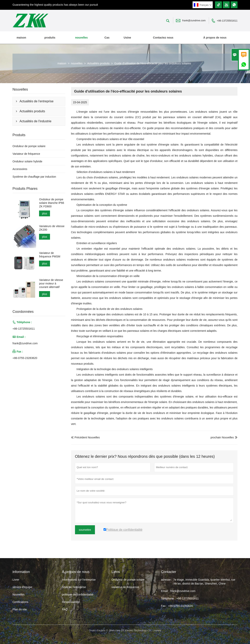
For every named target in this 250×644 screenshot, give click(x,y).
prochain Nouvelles (222, 437)
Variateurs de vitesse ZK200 (52, 228)
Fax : (164, 606)
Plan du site (20, 609)
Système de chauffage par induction (34, 177)
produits (50, 38)
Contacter (169, 572)
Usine (127, 38)
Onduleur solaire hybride (27, 161)
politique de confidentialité (78, 595)
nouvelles (81, 38)
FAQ (65, 609)
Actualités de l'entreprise (37, 101)
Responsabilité (71, 602)
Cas (107, 38)
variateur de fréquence (125, 587)
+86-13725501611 (227, 21)
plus (45, 213)
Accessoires (20, 169)
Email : (165, 591)
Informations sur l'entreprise (79, 580)
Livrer (16, 580)
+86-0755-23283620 (25, 358)
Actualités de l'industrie (35, 121)
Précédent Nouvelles (85, 437)
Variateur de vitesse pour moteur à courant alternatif (51, 283)
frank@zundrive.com (194, 20)
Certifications (20, 602)
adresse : (167, 580)
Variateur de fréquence (26, 154)
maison (21, 38)
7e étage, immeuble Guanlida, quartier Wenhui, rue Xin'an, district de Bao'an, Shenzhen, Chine (204, 582)
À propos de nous (215, 38)
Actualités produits (98, 63)
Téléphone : (168, 598)
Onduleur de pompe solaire (29, 146)
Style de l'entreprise (74, 587)
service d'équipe (22, 587)
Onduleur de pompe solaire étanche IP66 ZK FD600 (52, 203)
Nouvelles (18, 595)
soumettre (85, 530)
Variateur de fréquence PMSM (50, 255)
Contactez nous (163, 38)
